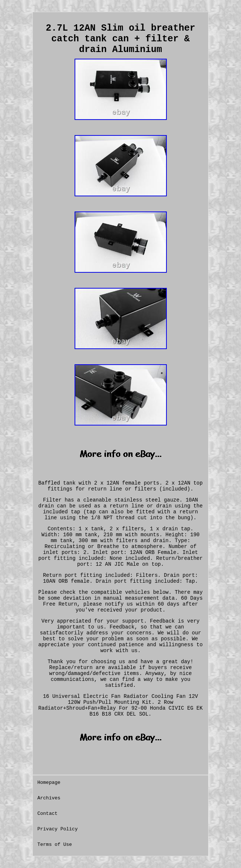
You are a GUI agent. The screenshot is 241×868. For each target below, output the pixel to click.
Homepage (49, 783)
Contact (47, 814)
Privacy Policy (57, 829)
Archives (49, 798)
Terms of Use (55, 845)
